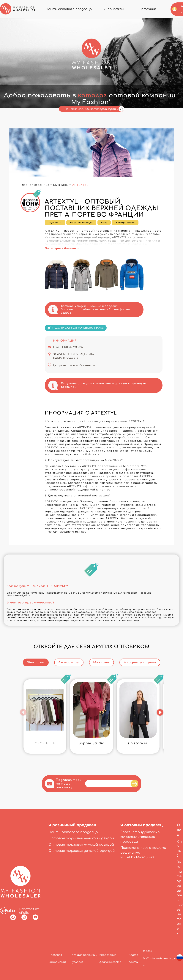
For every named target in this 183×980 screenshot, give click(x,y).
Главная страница (35, 185)
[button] (23, 712)
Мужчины (61, 185)
